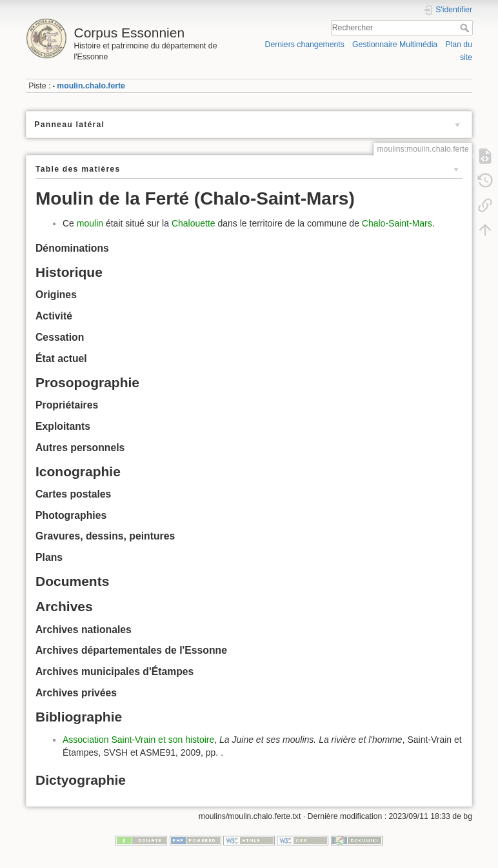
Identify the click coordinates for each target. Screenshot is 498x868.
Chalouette (194, 223)
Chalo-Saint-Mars (397, 223)
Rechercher (466, 28)
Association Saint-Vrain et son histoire (138, 740)
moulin (90, 223)
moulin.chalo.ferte (91, 86)
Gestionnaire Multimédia (395, 45)
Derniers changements (305, 45)
